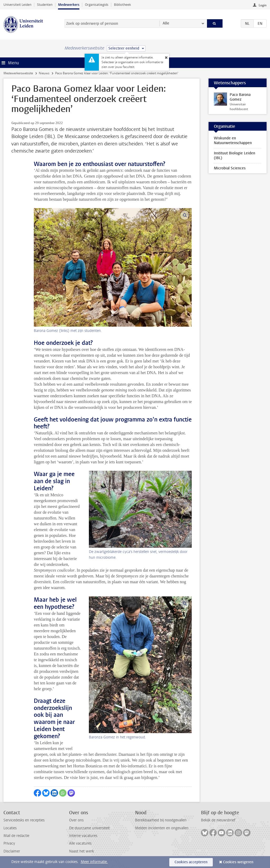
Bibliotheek (122, 5)
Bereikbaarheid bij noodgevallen (161, 820)
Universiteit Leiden (17, 5)
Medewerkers (69, 5)
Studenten (45, 5)
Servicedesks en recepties (24, 820)
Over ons (76, 820)
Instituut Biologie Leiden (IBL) (235, 156)
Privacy (9, 843)
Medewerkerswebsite (18, 73)
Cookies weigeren (238, 862)
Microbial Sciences (230, 168)
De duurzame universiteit (89, 828)
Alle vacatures (80, 843)
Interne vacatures (83, 836)
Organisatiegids (97, 5)
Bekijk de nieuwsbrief (218, 820)
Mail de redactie (16, 836)
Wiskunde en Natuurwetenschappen (233, 141)
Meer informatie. (94, 862)
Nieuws (44, 73)
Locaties (10, 828)
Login (263, 5)
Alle (166, 23)
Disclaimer (12, 851)
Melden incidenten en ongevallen (162, 828)
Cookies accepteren (191, 862)
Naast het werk (81, 851)
